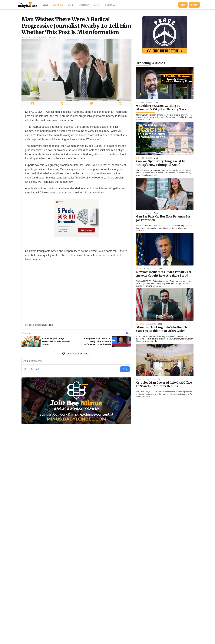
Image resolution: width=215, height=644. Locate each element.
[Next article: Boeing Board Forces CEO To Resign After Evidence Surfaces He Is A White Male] (105, 370)
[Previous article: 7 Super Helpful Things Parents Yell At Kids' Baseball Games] (48, 370)
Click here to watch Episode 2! (39, 362)
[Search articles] (110, 5)
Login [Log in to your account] (194, 5)
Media (24, 75)
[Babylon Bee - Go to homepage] (27, 5)
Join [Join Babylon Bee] (183, 5)
